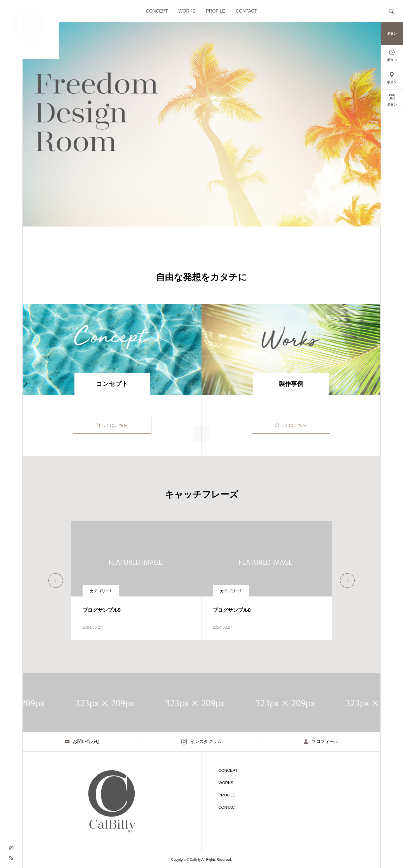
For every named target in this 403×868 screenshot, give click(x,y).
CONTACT (247, 11)
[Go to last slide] (56, 581)
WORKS (187, 11)
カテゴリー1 (101, 591)
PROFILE (215, 11)
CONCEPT (157, 11)
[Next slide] (347, 581)
